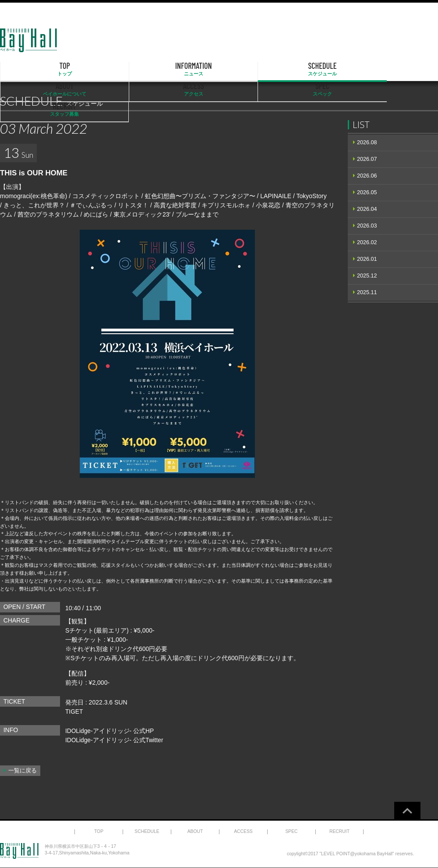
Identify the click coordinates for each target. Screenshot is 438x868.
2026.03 (367, 226)
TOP (32, 69)
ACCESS (282, 69)
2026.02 (367, 242)
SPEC (344, 69)
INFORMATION (94, 69)
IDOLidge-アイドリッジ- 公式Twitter (115, 740)
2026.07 (367, 159)
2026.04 (367, 209)
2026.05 (367, 192)
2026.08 (367, 142)
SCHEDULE (157, 69)
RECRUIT (407, 69)
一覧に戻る (23, 771)
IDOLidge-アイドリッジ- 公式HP (110, 731)
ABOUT (219, 69)
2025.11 (367, 292)
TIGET (74, 711)
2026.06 (367, 176)
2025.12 (367, 276)
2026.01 (367, 259)
